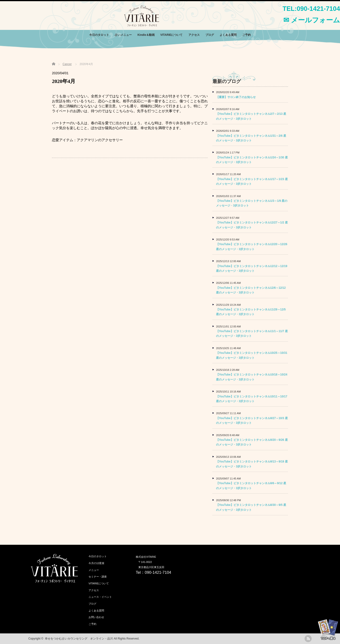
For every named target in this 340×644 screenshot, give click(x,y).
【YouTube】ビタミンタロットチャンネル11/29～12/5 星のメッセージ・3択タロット (251, 312)
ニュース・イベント (100, 597)
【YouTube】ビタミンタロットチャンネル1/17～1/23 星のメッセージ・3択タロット (252, 182)
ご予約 (246, 35)
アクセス (194, 35)
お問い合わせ (96, 617)
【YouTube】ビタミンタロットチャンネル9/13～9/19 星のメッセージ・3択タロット (252, 464)
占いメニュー (123, 35)
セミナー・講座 (98, 577)
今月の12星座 (96, 563)
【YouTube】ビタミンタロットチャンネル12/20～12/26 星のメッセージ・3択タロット (252, 247)
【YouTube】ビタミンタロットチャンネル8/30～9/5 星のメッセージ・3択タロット (251, 507)
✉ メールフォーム (312, 20)
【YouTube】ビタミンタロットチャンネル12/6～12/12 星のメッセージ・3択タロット (251, 290)
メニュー (94, 570)
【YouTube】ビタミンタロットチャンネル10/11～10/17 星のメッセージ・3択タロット (252, 399)
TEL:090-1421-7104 (311, 9)
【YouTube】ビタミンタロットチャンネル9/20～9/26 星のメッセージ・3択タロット (252, 442)
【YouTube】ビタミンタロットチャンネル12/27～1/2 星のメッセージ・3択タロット (252, 225)
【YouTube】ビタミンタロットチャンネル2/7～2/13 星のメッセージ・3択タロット (251, 116)
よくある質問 (228, 35)
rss (308, 639)
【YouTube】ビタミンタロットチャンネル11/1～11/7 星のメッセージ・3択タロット (252, 334)
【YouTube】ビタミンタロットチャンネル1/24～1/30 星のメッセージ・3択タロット (252, 160)
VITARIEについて (171, 35)
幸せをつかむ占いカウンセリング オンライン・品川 (79, 639)
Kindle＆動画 (146, 35)
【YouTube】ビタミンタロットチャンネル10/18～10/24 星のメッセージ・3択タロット (252, 377)
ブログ (210, 35)
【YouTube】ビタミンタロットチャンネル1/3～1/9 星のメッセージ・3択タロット (252, 203)
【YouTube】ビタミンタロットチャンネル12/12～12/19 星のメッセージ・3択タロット (252, 268)
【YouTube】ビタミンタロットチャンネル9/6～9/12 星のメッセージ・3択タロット (251, 486)
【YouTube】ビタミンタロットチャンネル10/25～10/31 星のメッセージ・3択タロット (252, 355)
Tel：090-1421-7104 (153, 572)
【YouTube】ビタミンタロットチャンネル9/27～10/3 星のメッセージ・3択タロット (252, 421)
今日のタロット (99, 35)
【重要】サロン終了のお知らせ (236, 97)
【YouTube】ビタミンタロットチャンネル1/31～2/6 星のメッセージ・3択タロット (251, 138)
